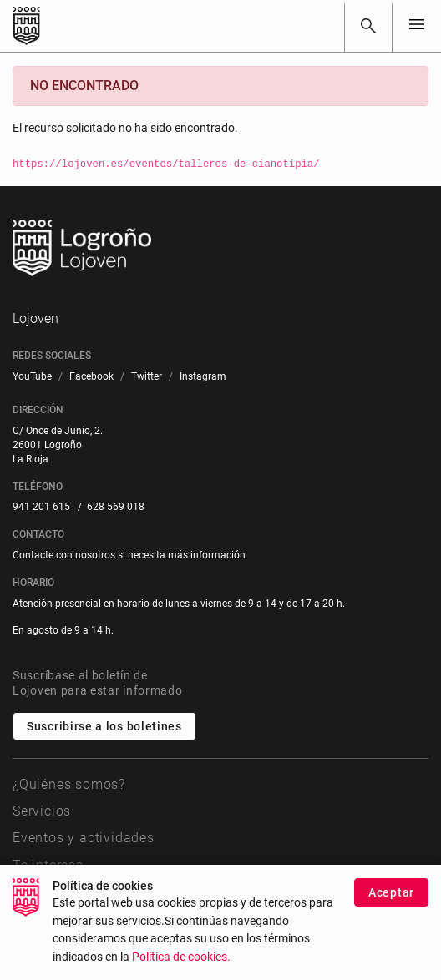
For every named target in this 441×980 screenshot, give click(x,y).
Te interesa (48, 865)
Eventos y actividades (84, 838)
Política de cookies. (181, 970)
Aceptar (391, 906)
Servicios (42, 811)
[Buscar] (368, 26)
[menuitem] (32, 377)
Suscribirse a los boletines (104, 726)
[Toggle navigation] (417, 25)
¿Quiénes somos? (69, 784)
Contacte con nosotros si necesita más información (129, 555)
